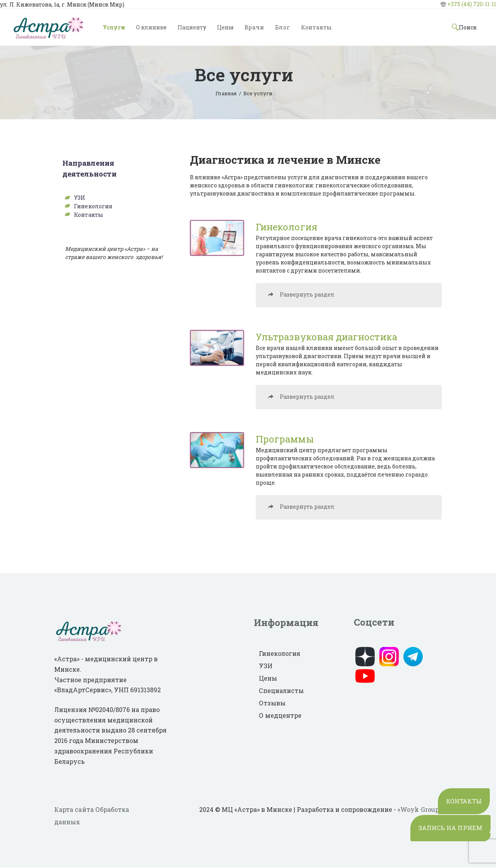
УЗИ (80, 198)
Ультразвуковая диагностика (326, 337)
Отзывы (272, 704)
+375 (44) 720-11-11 (472, 4)
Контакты (88, 214)
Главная (226, 93)
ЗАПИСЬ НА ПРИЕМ (448, 823)
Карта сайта (74, 810)
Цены (268, 679)
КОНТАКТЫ (462, 792)
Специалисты (281, 691)
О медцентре (280, 716)
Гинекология (286, 227)
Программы (285, 439)
